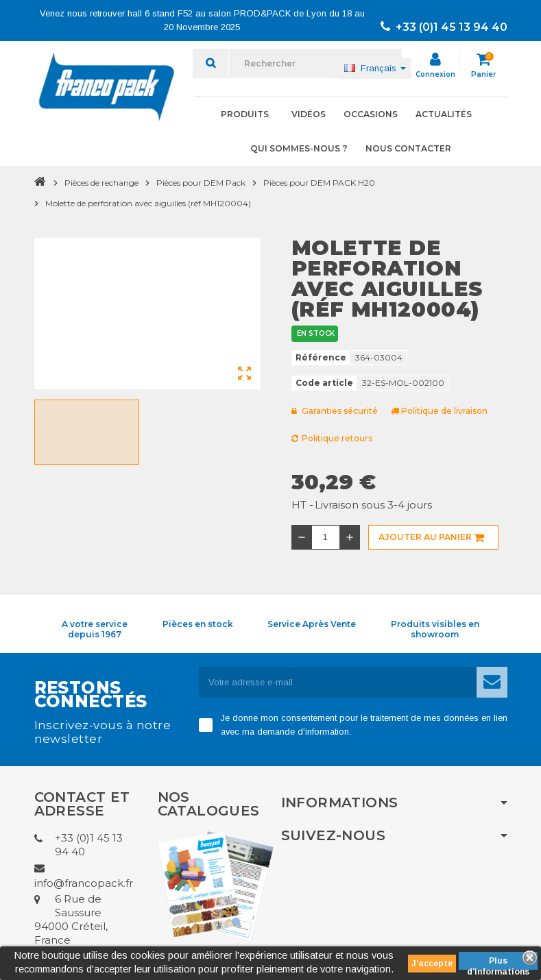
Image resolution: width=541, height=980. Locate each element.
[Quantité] (326, 537)
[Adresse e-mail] (338, 682)
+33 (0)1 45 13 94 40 (444, 27)
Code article (324, 383)
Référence (321, 357)
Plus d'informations (498, 963)
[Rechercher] (315, 63)
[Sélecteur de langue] (375, 69)
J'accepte (432, 964)
